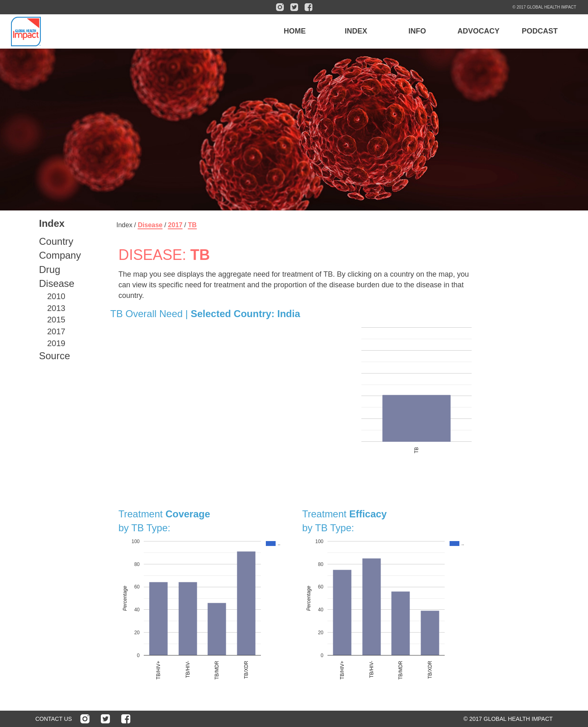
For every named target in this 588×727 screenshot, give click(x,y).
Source (55, 356)
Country (56, 241)
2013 (57, 308)
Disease (57, 283)
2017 (57, 331)
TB (192, 225)
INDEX (356, 31)
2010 (57, 296)
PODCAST (540, 31)
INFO (417, 31)
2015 (57, 320)
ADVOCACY (478, 31)
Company (60, 255)
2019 (57, 343)
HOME (295, 31)
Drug (50, 270)
